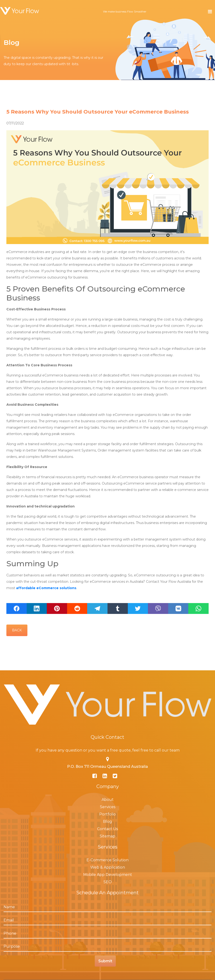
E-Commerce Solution (107, 860)
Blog (107, 822)
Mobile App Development (108, 875)
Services (108, 807)
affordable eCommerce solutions (46, 588)
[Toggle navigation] (210, 12)
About (108, 800)
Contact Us (107, 829)
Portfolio (107, 814)
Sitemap (107, 836)
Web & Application (108, 867)
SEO (108, 882)
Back (17, 630)
